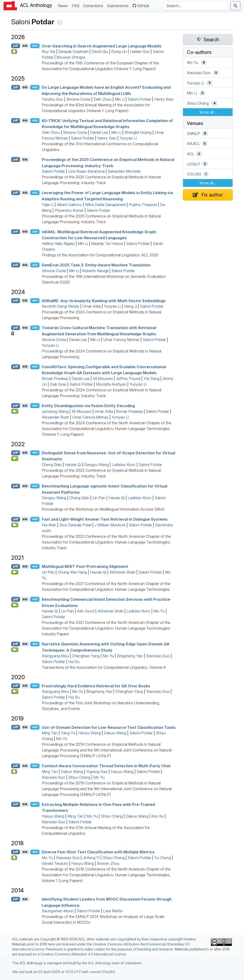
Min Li (120, 99)
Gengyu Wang (96, 465)
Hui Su (74, 662)
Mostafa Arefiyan (111, 384)
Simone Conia (78, 99)
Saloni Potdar (139, 99)
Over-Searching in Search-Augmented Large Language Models (102, 46)
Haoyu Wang (89, 733)
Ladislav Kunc (124, 465)
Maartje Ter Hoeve (107, 244)
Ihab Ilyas (58, 384)
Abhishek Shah (122, 572)
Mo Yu (159, 611)
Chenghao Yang (86, 656)
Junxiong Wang (55, 411)
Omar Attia (92, 306)
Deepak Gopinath (73, 52)
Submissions (119, 5)
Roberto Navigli (95, 271)
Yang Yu (68, 733)
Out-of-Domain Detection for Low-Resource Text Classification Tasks (109, 727)
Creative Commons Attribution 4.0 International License (83, 954)
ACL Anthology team (104, 963)
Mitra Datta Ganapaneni (105, 205)
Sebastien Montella (124, 171)
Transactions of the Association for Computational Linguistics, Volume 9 (104, 667)
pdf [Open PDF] (16, 46)
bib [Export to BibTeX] (25, 46)
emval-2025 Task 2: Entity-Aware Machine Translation (96, 265)
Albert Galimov (69, 205)
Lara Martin (113, 911)
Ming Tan (50, 733)
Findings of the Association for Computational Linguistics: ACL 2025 (100, 255)
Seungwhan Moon (58, 911)
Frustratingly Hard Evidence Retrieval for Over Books (96, 686)
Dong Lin (119, 52)
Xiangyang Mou (55, 656)
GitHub (141, 6)
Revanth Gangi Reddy (61, 306)
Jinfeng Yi (91, 858)
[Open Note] (14, 858)
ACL (191, 154)
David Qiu (100, 52)
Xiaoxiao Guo (158, 656)
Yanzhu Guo (52, 99)
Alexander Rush (55, 417)
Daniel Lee (99, 132)
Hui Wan (49, 525)
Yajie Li (48, 205)
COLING (194, 174)
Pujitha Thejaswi (143, 205)
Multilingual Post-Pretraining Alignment (85, 566)
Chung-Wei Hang (72, 572)
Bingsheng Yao (130, 656)
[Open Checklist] (14, 52)
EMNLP (193, 133)
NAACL (193, 144)
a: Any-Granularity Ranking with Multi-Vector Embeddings (104, 301)
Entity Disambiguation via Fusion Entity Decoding (88, 406)
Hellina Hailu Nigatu (58, 244)
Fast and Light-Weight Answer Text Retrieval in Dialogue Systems (105, 519)
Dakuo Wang (115, 733)
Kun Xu (158, 816)
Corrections (94, 5)
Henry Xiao (164, 99)
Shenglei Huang (138, 132)
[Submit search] (235, 6)
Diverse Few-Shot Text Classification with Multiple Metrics (98, 852)
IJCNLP (193, 164)
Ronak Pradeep (55, 379)
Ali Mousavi (103, 379)
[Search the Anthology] (196, 6)
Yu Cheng (163, 858)
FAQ (76, 5)
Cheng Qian (52, 465)
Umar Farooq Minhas (121, 340)
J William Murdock (110, 525)
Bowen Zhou (108, 863)
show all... (208, 112)
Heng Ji (131, 306)
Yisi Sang (151, 379)
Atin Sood (86, 611)
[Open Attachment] (14, 772)
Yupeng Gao (97, 772)
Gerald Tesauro (55, 863)
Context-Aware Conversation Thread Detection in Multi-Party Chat (106, 766)
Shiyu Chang (79, 777)
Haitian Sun (140, 52)
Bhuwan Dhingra (71, 57)
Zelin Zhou (102, 99)
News (64, 5)
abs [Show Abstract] (35, 46)
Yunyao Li (128, 138)
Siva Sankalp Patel (75, 525)
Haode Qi (73, 465)
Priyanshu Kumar (69, 210)
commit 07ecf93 (102, 972)
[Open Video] (15, 411)
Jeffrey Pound (128, 379)
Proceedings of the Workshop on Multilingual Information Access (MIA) (103, 509)
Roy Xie (48, 52)
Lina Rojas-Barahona (86, 171)
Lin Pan (99, 498)
